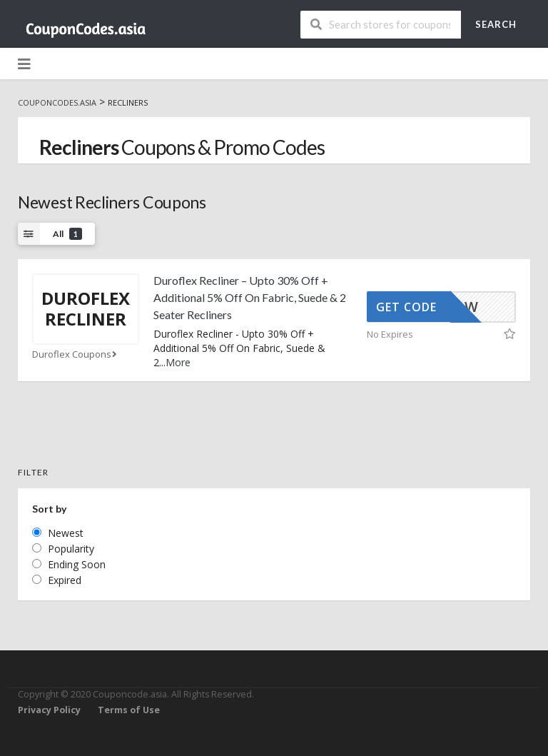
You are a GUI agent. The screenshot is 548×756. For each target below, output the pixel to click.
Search (496, 24)
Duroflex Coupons (76, 354)
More (178, 362)
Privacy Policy (49, 710)
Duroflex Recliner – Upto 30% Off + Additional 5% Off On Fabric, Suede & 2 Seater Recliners (250, 297)
